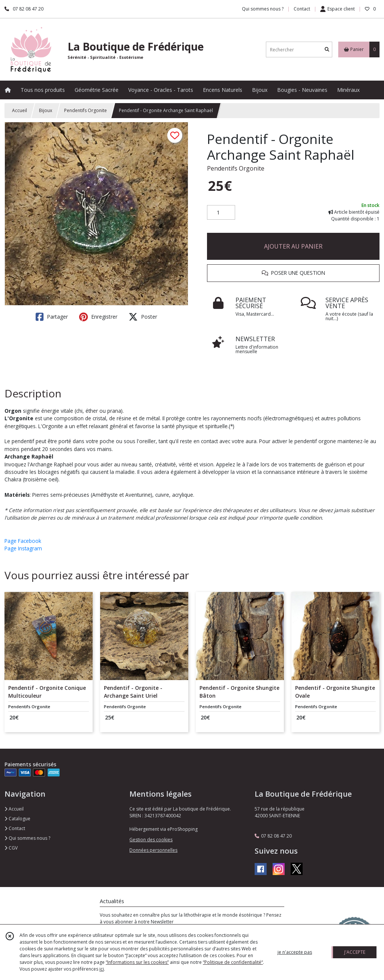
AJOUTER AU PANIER (293, 246)
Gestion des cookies (151, 840)
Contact (302, 9)
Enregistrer (98, 317)
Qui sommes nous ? (27, 838)
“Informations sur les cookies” (137, 962)
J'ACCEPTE (355, 952)
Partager (52, 317)
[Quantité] (221, 213)
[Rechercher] (327, 50)
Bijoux (46, 110)
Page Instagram (23, 548)
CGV (11, 848)
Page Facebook (23, 541)
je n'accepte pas (295, 952)
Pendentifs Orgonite (85, 110)
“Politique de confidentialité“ (233, 962)
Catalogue (17, 819)
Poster (143, 317)
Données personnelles (153, 850)
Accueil (19, 110)
